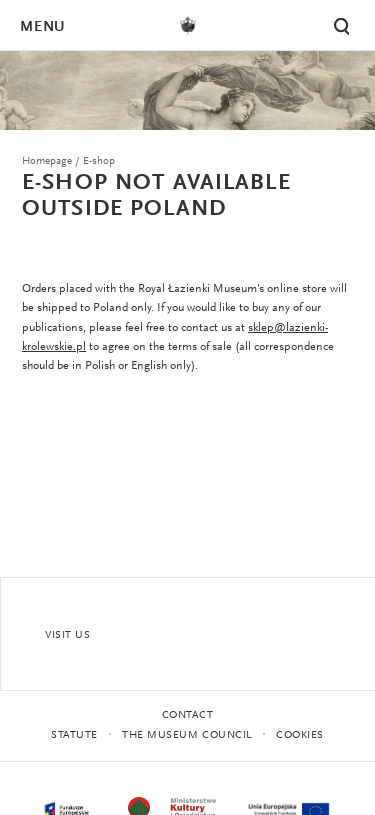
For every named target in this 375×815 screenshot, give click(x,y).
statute (74, 735)
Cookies (300, 735)
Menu (42, 27)
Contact (188, 715)
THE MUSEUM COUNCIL (187, 735)
